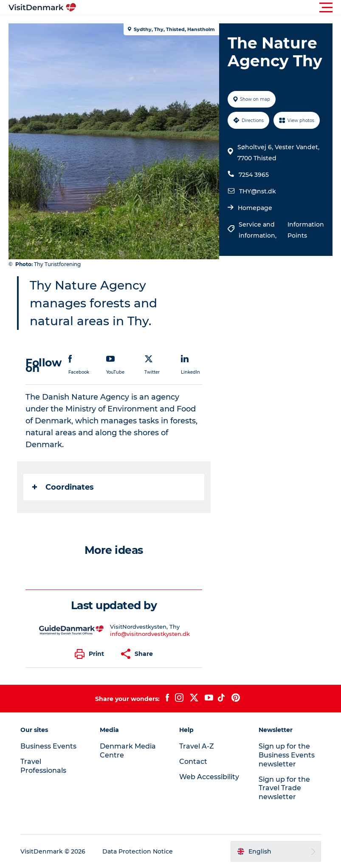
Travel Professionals (43, 766)
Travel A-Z (197, 746)
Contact (193, 762)
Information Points (306, 230)
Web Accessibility (209, 777)
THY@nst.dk (258, 191)
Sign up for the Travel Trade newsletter (284, 788)
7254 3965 (254, 175)
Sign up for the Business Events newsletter (287, 755)
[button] (209, 8)
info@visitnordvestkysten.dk (150, 634)
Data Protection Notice (138, 851)
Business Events (48, 746)
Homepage (255, 208)
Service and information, (258, 230)
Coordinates (63, 487)
